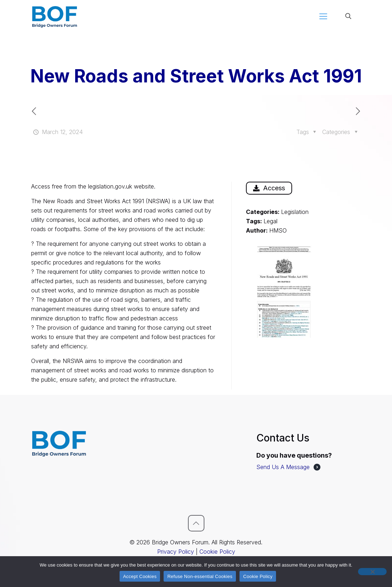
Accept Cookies (140, 576)
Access (269, 188)
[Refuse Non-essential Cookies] (372, 572)
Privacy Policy (176, 552)
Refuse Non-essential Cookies (200, 576)
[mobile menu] (323, 16)
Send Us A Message (283, 467)
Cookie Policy (217, 552)
